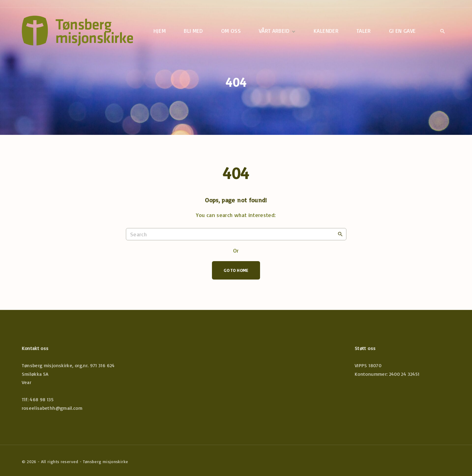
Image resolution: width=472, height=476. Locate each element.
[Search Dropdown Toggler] (443, 31)
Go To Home (236, 270)
